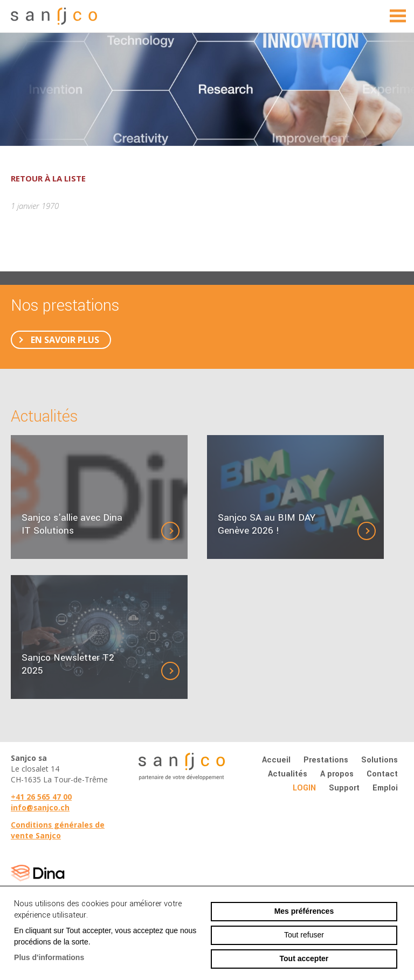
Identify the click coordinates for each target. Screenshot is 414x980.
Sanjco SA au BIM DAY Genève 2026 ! (267, 524)
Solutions (379, 760)
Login (304, 788)
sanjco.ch (57, 16)
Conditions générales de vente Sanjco (58, 830)
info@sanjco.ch (40, 807)
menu (398, 16)
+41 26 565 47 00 (41, 797)
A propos (337, 774)
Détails (179, 531)
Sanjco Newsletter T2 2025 (68, 664)
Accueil (276, 760)
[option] (207, 89)
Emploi (385, 788)
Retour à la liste (48, 178)
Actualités (288, 774)
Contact (382, 774)
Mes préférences (304, 911)
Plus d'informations (49, 957)
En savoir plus (65, 340)
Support (344, 788)
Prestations (326, 760)
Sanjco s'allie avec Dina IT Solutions (72, 524)
